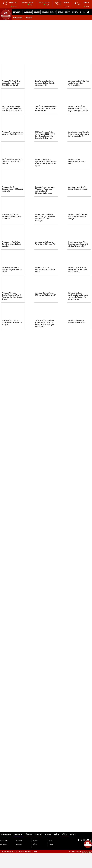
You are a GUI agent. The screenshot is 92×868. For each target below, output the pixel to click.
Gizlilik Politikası (7, 852)
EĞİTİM (68, 12)
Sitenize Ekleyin (31, 852)
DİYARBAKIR (18, 12)
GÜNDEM (37, 12)
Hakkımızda (17, 18)
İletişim (29, 18)
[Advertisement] (20, 41)
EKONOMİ (45, 12)
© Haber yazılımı (81, 852)
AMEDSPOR (28, 12)
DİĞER (82, 12)
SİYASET (53, 12)
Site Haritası (19, 852)
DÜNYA (75, 12)
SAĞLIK (61, 12)
